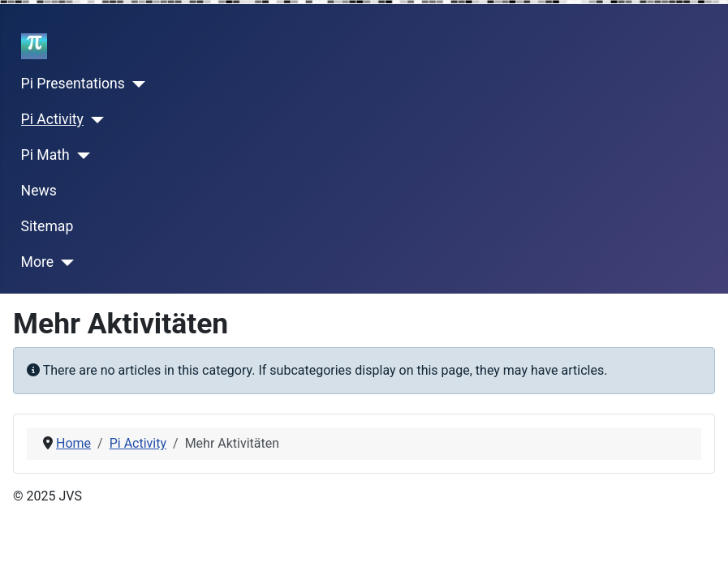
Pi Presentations (73, 84)
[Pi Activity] (94, 120)
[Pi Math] (80, 156)
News (39, 191)
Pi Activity (52, 119)
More (38, 262)
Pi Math (45, 155)
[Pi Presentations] (135, 84)
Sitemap (47, 226)
